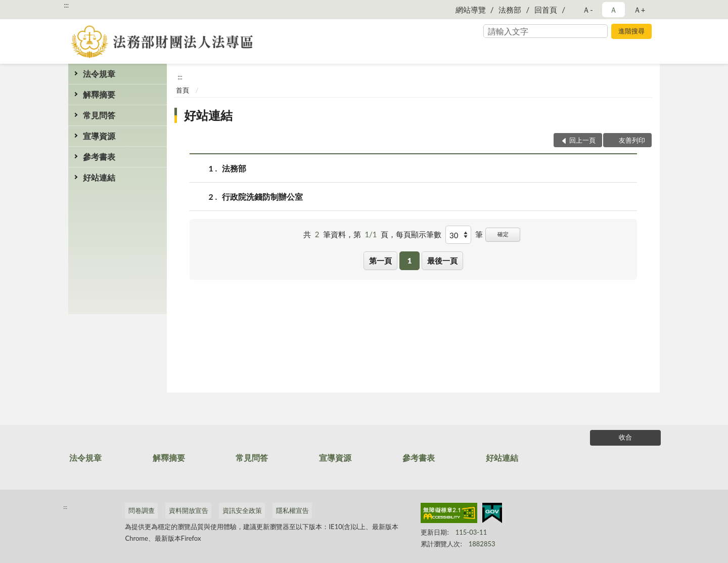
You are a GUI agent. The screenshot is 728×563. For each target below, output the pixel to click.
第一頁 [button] (380, 261)
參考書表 (99, 157)
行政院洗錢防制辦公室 (262, 197)
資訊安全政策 (242, 510)
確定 (503, 234)
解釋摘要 (99, 94)
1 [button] (410, 261)
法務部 (510, 10)
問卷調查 (142, 510)
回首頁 (546, 10)
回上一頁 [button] (582, 140)
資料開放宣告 (189, 510)
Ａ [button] (613, 10)
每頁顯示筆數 (419, 234)
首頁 (183, 90)
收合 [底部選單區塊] (625, 437)
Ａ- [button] (588, 10)
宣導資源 (99, 136)
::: (66, 5)
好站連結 (99, 177)
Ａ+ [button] (640, 10)
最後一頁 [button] (442, 261)
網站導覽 (471, 10)
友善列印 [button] (632, 140)
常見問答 (99, 115)
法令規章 (99, 74)
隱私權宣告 (292, 510)
